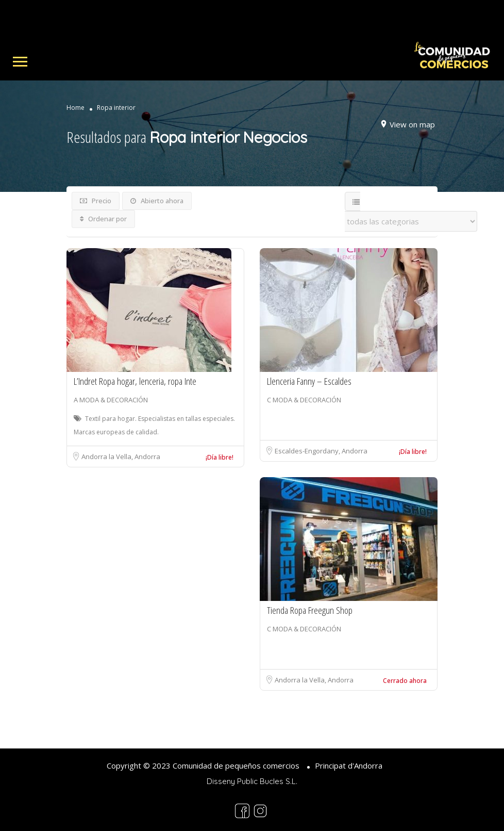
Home (75, 108)
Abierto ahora (157, 201)
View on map (412, 124)
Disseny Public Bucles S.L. (252, 781)
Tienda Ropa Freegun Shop (310, 610)
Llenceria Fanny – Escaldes (309, 381)
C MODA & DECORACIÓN (304, 400)
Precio (96, 201)
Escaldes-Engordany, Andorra (321, 451)
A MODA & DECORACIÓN (111, 400)
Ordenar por (103, 219)
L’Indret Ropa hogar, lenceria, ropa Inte (135, 381)
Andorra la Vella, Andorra (121, 457)
